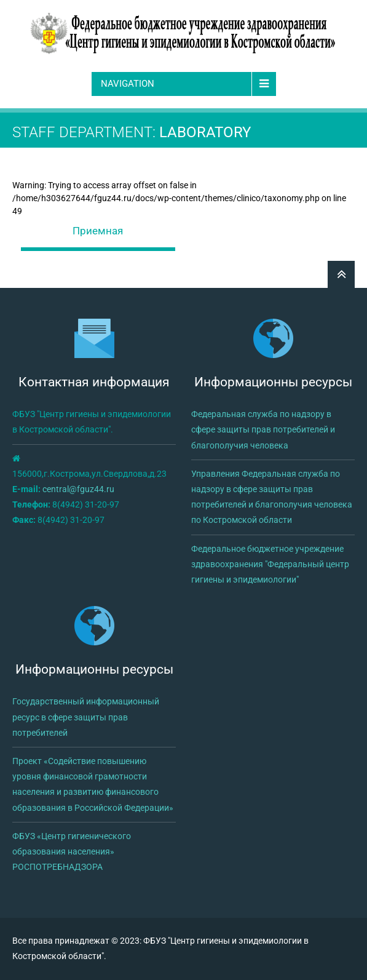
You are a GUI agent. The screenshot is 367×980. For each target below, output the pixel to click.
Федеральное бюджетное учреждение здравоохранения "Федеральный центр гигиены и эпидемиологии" (270, 564)
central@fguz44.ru (78, 489)
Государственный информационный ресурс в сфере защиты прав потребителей (86, 717)
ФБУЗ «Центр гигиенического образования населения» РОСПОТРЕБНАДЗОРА (72, 851)
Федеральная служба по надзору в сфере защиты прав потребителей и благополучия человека (263, 429)
